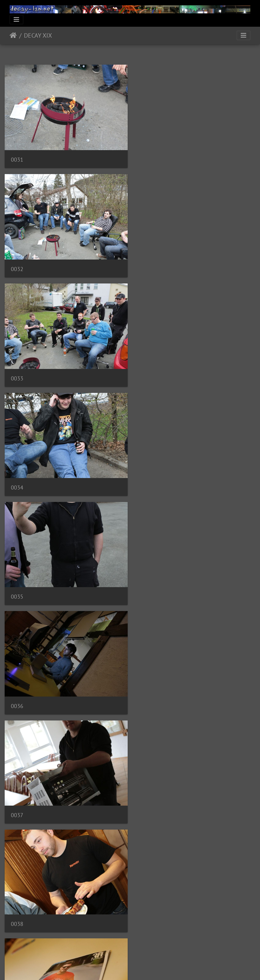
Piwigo (143, 967)
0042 (147, 696)
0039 (17, 588)
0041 (17, 696)
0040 (147, 589)
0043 (17, 804)
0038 (147, 481)
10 (176, 943)
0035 (17, 373)
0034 (147, 265)
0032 (147, 158)
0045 (17, 911)
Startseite (13, 35)
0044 (147, 804)
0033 (17, 266)
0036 (147, 373)
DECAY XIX (38, 35)
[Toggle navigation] (16, 20)
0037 (17, 481)
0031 (17, 158)
